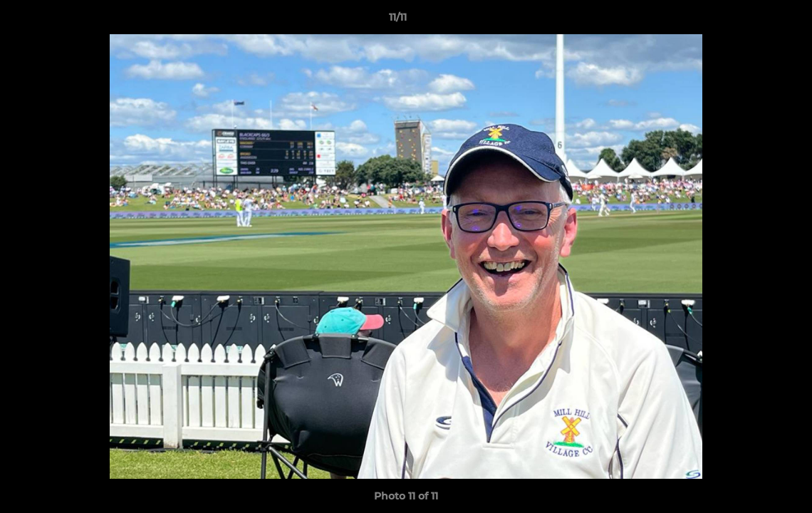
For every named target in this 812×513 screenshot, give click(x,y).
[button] (752, 21)
